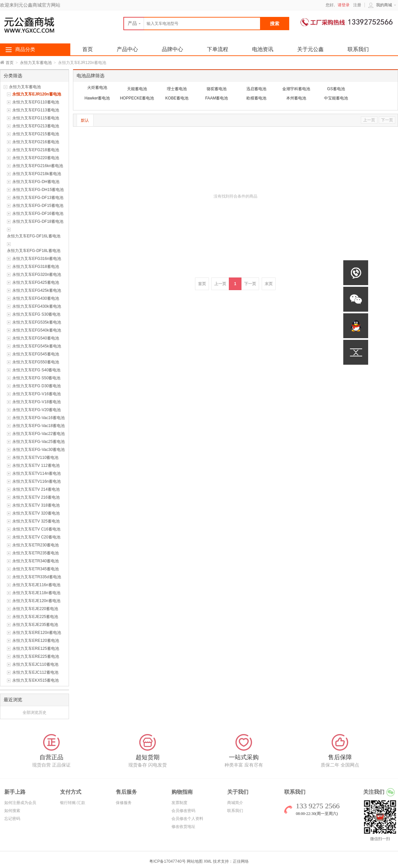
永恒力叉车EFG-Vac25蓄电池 (38, 442)
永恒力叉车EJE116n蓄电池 (36, 585)
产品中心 (127, 49)
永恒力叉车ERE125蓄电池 (36, 649)
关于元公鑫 (310, 49)
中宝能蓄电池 (336, 98)
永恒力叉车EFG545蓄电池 (36, 354)
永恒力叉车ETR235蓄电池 (35, 553)
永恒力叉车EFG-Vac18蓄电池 (38, 426)
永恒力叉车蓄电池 (36, 63)
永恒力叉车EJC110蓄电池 (35, 664)
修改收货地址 (183, 827)
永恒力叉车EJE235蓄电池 (35, 625)
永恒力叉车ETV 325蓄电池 (36, 521)
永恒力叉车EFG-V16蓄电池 (36, 394)
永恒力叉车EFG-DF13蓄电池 (38, 198)
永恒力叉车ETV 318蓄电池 (36, 505)
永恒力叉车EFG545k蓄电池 (37, 346)
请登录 (344, 5)
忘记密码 (12, 819)
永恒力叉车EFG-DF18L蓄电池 (34, 251)
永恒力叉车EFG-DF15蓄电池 (38, 206)
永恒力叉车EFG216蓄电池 (36, 142)
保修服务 (124, 803)
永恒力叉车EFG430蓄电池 (36, 298)
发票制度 (179, 803)
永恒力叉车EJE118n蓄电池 (36, 593)
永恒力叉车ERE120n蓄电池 (37, 633)
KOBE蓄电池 (177, 98)
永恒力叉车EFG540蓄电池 (36, 338)
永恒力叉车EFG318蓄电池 (36, 267)
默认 (85, 120)
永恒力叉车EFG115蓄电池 (36, 118)
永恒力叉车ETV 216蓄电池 (36, 497)
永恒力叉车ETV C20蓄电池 (36, 537)
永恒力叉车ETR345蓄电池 (35, 569)
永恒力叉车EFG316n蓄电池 (37, 259)
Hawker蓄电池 (97, 98)
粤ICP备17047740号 (168, 861)
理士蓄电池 (177, 89)
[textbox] (192, 24)
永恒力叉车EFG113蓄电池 (36, 110)
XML (208, 861)
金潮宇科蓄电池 (296, 89)
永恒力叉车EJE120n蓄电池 (36, 601)
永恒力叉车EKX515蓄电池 (35, 680)
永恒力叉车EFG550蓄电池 (36, 362)
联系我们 (358, 49)
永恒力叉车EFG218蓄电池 (36, 150)
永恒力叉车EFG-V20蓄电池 (36, 410)
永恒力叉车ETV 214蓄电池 (36, 489)
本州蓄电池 (296, 98)
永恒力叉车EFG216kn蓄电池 (38, 166)
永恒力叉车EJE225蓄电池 (35, 617)
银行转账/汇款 (72, 803)
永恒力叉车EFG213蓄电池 (36, 126)
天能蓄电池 (137, 89)
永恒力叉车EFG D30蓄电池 (36, 386)
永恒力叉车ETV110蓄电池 (35, 458)
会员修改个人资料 (187, 819)
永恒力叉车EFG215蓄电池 (36, 134)
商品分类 (25, 49)
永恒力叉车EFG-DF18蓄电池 (38, 221)
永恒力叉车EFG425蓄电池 (36, 282)
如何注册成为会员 (20, 803)
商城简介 (235, 803)
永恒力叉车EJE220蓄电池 (35, 609)
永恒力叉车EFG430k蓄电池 (37, 306)
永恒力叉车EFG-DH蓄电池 (36, 182)
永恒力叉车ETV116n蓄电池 (36, 481)
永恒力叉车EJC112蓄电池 (35, 672)
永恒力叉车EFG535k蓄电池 (37, 322)
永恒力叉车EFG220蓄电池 (36, 158)
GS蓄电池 (336, 89)
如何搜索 (12, 811)
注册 (357, 5)
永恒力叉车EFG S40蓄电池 (36, 370)
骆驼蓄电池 (217, 89)
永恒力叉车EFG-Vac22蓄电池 (38, 434)
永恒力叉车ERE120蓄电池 (36, 641)
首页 (10, 63)
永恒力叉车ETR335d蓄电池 (37, 577)
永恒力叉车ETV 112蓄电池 (36, 465)
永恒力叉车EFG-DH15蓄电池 (38, 190)
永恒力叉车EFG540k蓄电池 (37, 330)
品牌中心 (172, 49)
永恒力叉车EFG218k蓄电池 (37, 174)
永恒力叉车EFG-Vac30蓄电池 (38, 450)
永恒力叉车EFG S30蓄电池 (36, 314)
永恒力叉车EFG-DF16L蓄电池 (34, 236)
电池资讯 (263, 49)
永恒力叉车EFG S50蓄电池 (36, 378)
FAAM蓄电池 (217, 98)
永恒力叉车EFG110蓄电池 (36, 102)
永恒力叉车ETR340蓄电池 (35, 561)
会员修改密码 (183, 811)
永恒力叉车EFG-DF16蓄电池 (38, 214)
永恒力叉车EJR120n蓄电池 (37, 94)
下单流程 (218, 49)
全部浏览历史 (34, 713)
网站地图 (195, 861)
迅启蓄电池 (256, 89)
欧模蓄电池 (256, 98)
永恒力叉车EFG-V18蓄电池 (36, 402)
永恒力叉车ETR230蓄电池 (35, 545)
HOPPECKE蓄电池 (137, 98)
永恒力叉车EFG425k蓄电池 (37, 290)
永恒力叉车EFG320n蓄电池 (37, 275)
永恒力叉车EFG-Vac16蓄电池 (38, 418)
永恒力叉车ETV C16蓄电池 (36, 529)
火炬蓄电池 (97, 88)
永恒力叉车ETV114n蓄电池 (36, 473)
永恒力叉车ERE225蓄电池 (36, 656)
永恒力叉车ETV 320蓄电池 (36, 513)
